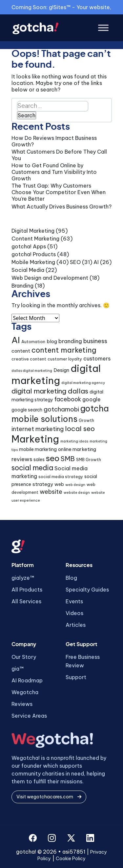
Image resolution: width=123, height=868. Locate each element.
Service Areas (29, 716)
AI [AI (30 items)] (16, 340)
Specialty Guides (87, 590)
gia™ (18, 669)
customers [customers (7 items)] (97, 359)
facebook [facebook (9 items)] (68, 399)
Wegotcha (25, 692)
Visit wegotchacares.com (49, 797)
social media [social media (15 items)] (32, 468)
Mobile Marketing (33, 262)
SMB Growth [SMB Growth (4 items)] (89, 460)
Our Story (24, 657)
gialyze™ (23, 578)
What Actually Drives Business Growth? (61, 207)
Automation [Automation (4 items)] (33, 342)
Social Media (28, 270)
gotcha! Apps (29, 246)
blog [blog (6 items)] (52, 341)
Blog (71, 578)
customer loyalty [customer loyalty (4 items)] (65, 359)
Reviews (22, 704)
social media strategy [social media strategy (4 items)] (61, 477)
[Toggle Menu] (103, 28)
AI (96, 262)
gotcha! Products (34, 254)
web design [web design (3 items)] (75, 485)
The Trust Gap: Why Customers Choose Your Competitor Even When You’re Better (59, 192)
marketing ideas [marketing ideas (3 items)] (74, 441)
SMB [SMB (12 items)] (68, 459)
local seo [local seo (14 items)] (80, 429)
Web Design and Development (50, 278)
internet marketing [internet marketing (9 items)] (38, 429)
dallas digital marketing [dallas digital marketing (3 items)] (32, 371)
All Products (27, 590)
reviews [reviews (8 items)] (22, 459)
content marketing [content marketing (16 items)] (64, 350)
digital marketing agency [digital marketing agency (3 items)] (83, 383)
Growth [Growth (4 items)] (86, 420)
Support (76, 677)
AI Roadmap (27, 680)
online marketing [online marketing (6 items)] (77, 449)
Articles (76, 625)
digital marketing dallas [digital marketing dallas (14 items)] (50, 391)
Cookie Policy (71, 859)
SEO (75, 262)
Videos (74, 613)
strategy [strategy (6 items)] (43, 484)
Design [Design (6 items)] (61, 370)
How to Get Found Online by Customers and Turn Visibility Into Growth (54, 172)
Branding (22, 286)
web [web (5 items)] (59, 484)
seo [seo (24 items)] (53, 458)
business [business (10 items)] (95, 341)
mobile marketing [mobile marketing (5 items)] (38, 449)
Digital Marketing (33, 231)
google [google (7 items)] (92, 399)
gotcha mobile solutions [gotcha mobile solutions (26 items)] (60, 414)
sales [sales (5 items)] (39, 459)
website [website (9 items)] (51, 492)
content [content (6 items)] (21, 351)
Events (74, 601)
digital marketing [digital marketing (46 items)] (56, 375)
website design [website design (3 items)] (77, 492)
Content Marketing (35, 239)
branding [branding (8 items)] (70, 341)
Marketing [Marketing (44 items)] (35, 439)
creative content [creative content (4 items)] (29, 359)
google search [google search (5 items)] (27, 410)
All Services (26, 601)
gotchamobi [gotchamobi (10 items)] (61, 409)
